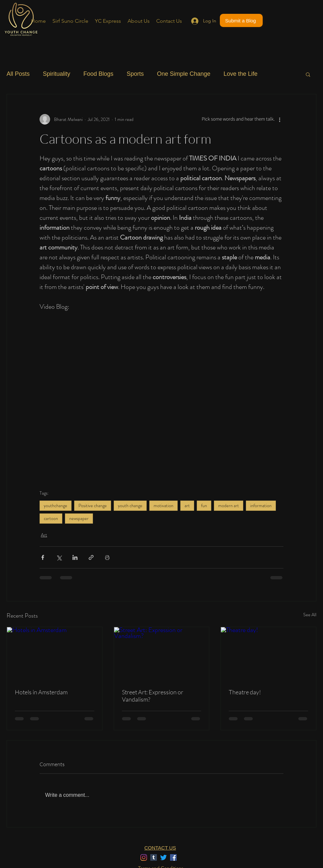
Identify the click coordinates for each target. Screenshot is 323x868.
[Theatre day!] (268, 654)
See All (310, 615)
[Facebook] (173, 857)
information (261, 506)
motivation (163, 506)
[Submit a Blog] (241, 20)
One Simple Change (184, 74)
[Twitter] (163, 857)
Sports (135, 74)
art (187, 506)
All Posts (18, 74)
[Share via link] (91, 557)
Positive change (93, 506)
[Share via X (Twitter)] (59, 557)
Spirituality (57, 74)
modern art (229, 506)
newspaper (79, 518)
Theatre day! (245, 692)
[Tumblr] (154, 857)
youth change (130, 506)
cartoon (51, 518)
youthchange (56, 506)
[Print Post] (107, 557)
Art (44, 535)
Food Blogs (98, 74)
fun (204, 506)
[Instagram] (144, 857)
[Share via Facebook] (43, 557)
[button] (308, 74)
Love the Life (240, 74)
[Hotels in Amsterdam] (55, 654)
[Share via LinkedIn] (75, 557)
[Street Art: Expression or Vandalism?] (162, 654)
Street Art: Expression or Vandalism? (153, 696)
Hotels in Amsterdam (41, 692)
